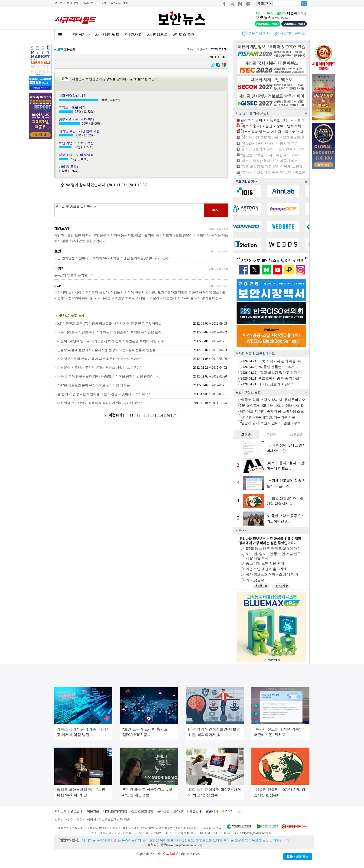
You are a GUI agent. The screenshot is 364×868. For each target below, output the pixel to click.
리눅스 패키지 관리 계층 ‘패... (272, 361)
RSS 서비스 (232, 811)
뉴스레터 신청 (119, 3)
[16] (167, 415)
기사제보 (88, 3)
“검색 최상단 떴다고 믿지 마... (272, 373)
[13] (146, 415)
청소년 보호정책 (142, 811)
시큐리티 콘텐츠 (292, 33)
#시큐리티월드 (107, 34)
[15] (160, 415)
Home (190, 49)
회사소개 (60, 811)
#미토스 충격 (184, 34)
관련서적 (212, 811)
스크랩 (102, 3)
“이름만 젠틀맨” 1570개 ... (269, 367)
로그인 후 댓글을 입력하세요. (129, 210)
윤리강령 (163, 811)
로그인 (58, 3)
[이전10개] (114, 415)
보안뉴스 (202, 49)
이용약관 (93, 811)
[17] (175, 415)
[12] (139, 415)
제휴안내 (195, 811)
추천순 (271, 434)
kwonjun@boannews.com (184, 845)
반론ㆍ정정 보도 (298, 857)
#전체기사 (81, 34)
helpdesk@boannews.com (256, 833)
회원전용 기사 (259, 33)
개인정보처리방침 (115, 811)
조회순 (246, 434)
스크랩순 (297, 434)
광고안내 (77, 811)
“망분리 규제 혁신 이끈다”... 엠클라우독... (272, 423)
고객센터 (179, 811)
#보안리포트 (157, 34)
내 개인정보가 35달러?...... (269, 384)
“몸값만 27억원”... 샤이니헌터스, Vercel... (272, 155)
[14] (153, 415)
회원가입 (72, 3)
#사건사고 (133, 34)
